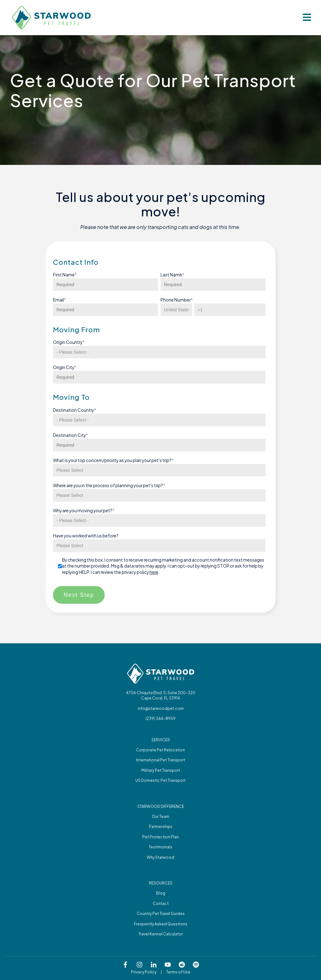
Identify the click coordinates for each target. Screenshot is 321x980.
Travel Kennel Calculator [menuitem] (160, 934)
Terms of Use (178, 972)
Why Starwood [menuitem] (160, 857)
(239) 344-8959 (160, 719)
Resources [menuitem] (161, 883)
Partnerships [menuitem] (161, 827)
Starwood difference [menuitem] (161, 806)
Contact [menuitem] (161, 904)
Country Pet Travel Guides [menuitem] (161, 914)
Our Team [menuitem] (160, 817)
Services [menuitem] (161, 740)
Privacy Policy (144, 972)
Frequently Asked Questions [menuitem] (161, 924)
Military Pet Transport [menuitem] (161, 770)
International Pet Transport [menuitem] (161, 760)
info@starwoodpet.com (161, 708)
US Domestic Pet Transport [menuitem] (160, 780)
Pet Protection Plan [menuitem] (160, 837)
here (154, 572)
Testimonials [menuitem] (160, 847)
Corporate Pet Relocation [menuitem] (160, 750)
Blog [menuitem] (161, 893)
